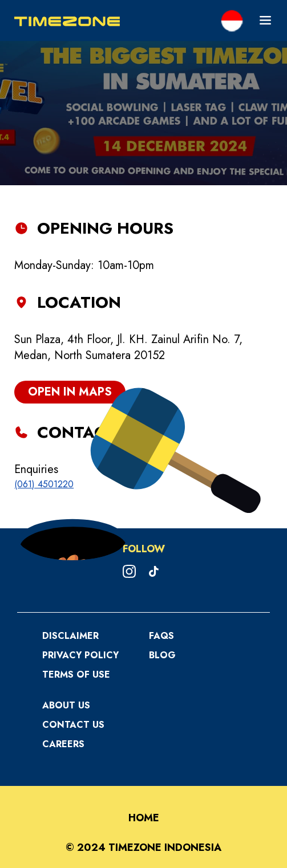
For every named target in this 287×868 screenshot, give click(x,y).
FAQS (161, 636)
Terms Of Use (76, 675)
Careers (63, 744)
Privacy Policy (80, 655)
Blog (162, 655)
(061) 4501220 (44, 484)
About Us (66, 705)
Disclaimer (70, 636)
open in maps (70, 392)
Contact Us (73, 725)
